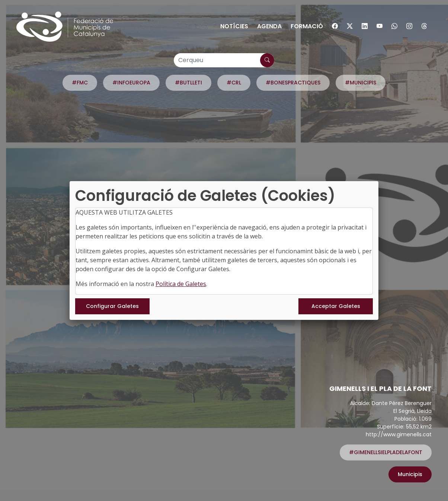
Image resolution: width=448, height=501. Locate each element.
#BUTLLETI (188, 83)
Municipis (410, 474)
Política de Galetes (181, 284)
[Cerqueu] (224, 60)
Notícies (234, 26)
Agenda (269, 26)
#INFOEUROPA (131, 83)
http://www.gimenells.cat (399, 434)
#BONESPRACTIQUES (293, 83)
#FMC (80, 83)
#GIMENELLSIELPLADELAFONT (386, 452)
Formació (307, 26)
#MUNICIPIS (361, 83)
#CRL (234, 83)
